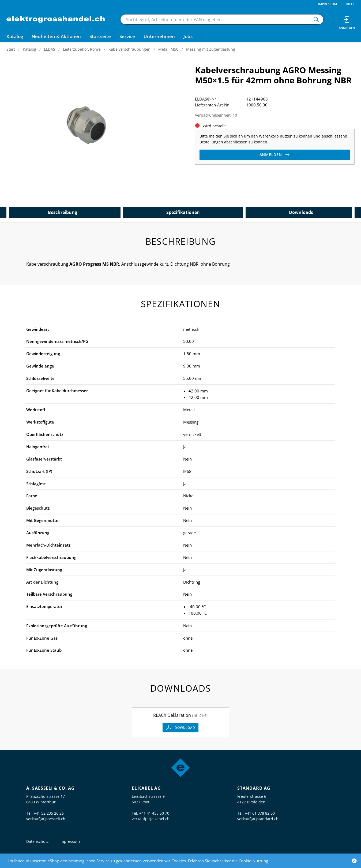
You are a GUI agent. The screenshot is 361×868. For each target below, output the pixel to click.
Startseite (100, 36)
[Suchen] (316, 19)
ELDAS (50, 49)
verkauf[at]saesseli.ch (46, 819)
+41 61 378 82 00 (260, 813)
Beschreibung (63, 212)
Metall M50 (168, 49)
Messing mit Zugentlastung (211, 49)
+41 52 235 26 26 (49, 813)
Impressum (327, 4)
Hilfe (350, 4)
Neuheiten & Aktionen (56, 36)
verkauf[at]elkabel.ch (151, 819)
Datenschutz (37, 841)
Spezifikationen (183, 212)
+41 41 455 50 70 (154, 813)
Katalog (29, 49)
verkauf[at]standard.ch (258, 819)
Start (11, 49)
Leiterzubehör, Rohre (82, 49)
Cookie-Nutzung (253, 861)
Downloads (301, 212)
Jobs (188, 36)
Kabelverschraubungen (129, 49)
